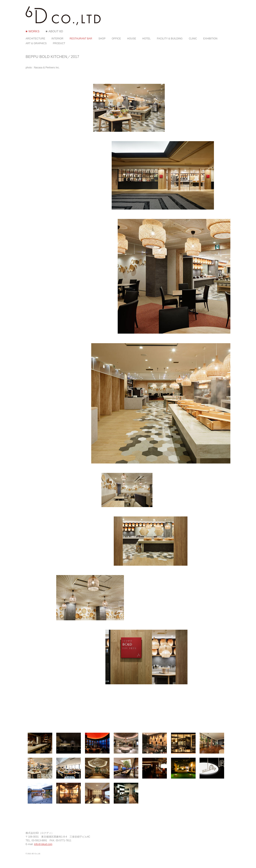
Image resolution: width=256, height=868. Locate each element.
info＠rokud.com (43, 844)
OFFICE (116, 39)
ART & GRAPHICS (36, 43)
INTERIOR (57, 39)
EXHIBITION (210, 39)
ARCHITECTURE (35, 39)
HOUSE (132, 39)
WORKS (34, 31)
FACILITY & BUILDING (170, 39)
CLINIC (193, 39)
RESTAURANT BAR (81, 39)
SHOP (102, 39)
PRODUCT (59, 43)
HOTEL (146, 39)
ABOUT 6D (56, 31)
